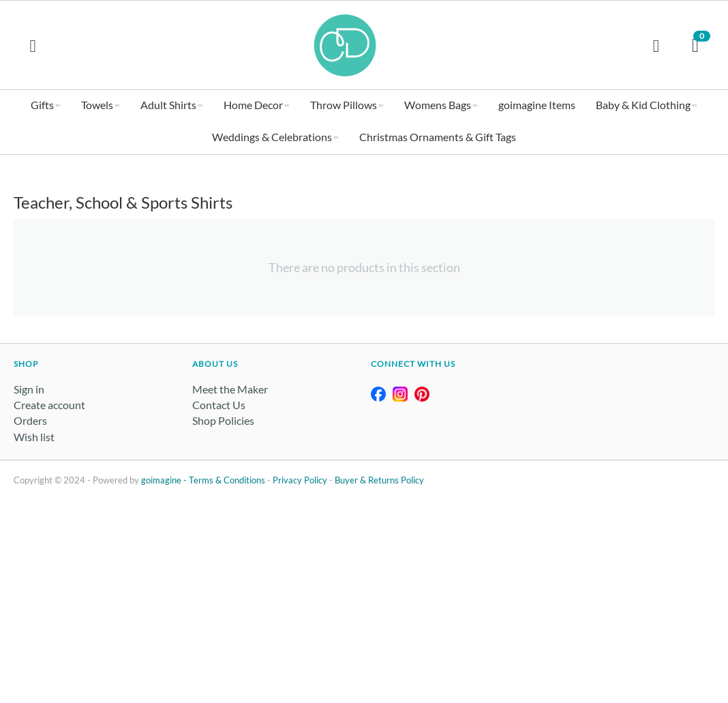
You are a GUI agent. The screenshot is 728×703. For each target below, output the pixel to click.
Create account (49, 405)
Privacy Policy (300, 480)
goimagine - (165, 480)
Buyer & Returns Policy (379, 480)
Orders (30, 420)
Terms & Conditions (227, 480)
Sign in (29, 389)
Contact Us (219, 405)
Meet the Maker (230, 389)
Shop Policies (223, 420)
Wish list (34, 437)
